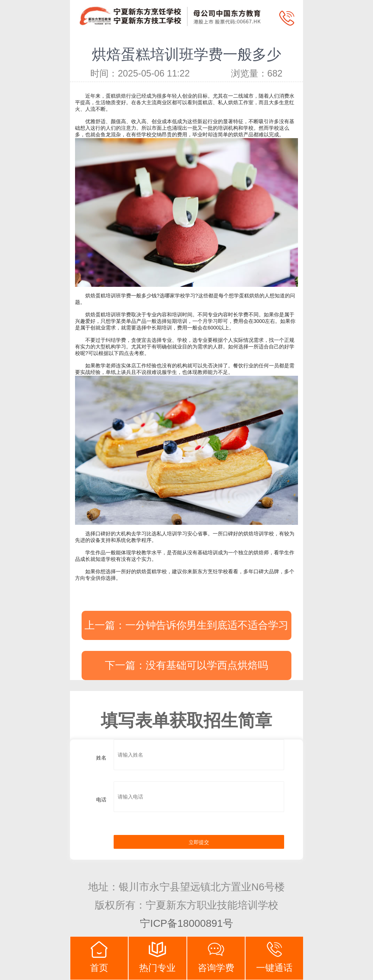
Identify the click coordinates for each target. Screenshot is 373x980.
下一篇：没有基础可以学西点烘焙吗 (186, 665)
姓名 (101, 758)
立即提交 (199, 842)
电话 (101, 800)
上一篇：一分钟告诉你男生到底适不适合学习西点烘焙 (186, 630)
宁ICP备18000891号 (186, 923)
